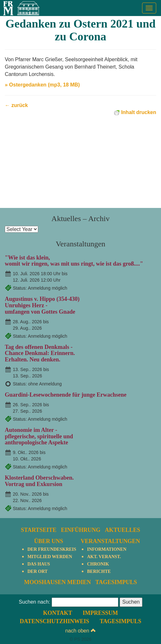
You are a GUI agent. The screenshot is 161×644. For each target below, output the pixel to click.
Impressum (100, 613)
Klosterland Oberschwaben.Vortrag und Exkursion (39, 481)
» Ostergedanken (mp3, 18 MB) (42, 85)
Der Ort (37, 571)
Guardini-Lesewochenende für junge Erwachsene (66, 395)
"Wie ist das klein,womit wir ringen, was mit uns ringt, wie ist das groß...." (74, 261)
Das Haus (38, 564)
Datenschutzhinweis (54, 621)
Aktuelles (123, 530)
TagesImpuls (116, 582)
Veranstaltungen (110, 541)
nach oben (80, 631)
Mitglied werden (50, 557)
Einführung (81, 530)
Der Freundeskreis (52, 549)
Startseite (39, 530)
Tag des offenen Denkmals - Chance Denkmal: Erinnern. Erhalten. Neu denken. (40, 353)
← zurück (16, 105)
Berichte (99, 571)
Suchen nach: (34, 602)
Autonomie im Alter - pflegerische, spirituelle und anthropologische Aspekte (39, 436)
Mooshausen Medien (58, 582)
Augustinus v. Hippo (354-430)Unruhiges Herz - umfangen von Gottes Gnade (42, 305)
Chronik (98, 564)
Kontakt (58, 613)
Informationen (107, 549)
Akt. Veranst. (104, 557)
